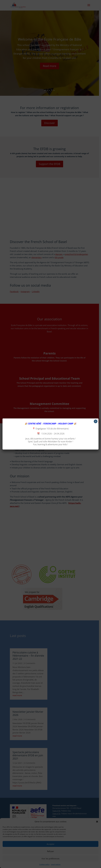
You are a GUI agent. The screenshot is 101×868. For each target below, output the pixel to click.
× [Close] (96, 421)
